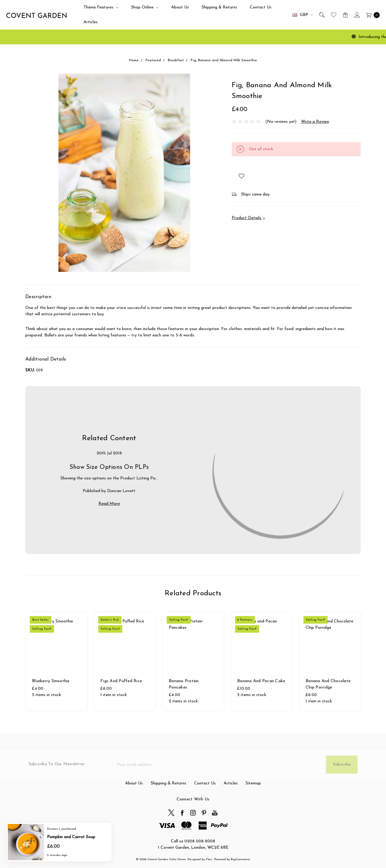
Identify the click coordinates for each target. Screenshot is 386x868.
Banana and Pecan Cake (261, 689)
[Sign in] (357, 15)
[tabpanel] (56, 661)
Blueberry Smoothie (51, 689)
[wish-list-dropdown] (242, 176)
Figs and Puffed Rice (121, 689)
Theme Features (101, 7)
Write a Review (315, 122)
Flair (209, 859)
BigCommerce (240, 859)
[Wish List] (333, 15)
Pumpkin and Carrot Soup (71, 836)
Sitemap (253, 810)
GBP (303, 15)
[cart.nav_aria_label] (371, 15)
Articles (91, 22)
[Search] (321, 15)
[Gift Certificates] (345, 15)
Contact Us (261, 7)
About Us (180, 7)
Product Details (249, 218)
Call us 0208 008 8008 (193, 841)
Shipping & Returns (219, 7)
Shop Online (145, 7)
